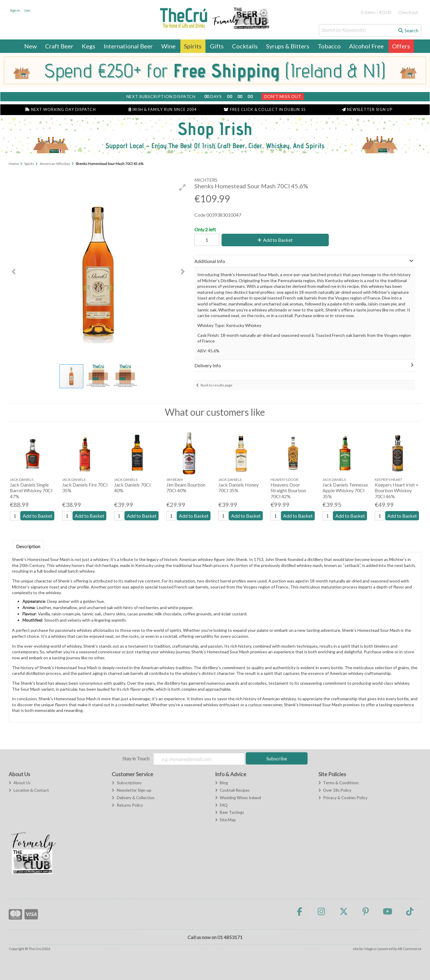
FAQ (221, 805)
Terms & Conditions (338, 783)
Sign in (15, 10)
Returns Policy (127, 805)
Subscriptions (126, 783)
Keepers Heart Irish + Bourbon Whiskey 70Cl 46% (397, 490)
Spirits (193, 46)
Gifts (217, 46)
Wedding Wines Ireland (238, 798)
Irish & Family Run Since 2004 (162, 110)
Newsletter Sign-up (131, 790)
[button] (182, 187)
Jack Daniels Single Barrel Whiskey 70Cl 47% (31, 490)
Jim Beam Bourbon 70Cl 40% (186, 487)
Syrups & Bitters (288, 46)
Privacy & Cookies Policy (343, 798)
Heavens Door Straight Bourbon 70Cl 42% (288, 490)
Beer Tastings (229, 812)
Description (28, 546)
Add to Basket (275, 240)
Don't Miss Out (283, 96)
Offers (401, 46)
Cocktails (245, 46)
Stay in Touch (136, 758)
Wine (168, 46)
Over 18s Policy (335, 790)
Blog (221, 783)
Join (27, 10)
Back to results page (216, 385)
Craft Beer (59, 46)
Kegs (89, 46)
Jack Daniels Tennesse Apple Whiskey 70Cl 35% (345, 490)
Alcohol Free (366, 46)
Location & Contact (29, 790)
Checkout (408, 12)
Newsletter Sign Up (367, 110)
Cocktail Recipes (232, 790)
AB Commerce (409, 949)
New (30, 46)
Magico (370, 949)
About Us (20, 783)
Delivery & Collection (133, 798)
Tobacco (329, 46)
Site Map (225, 820)
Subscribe (277, 758)
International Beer (128, 46)
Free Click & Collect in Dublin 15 (265, 110)
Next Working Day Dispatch (60, 110)
